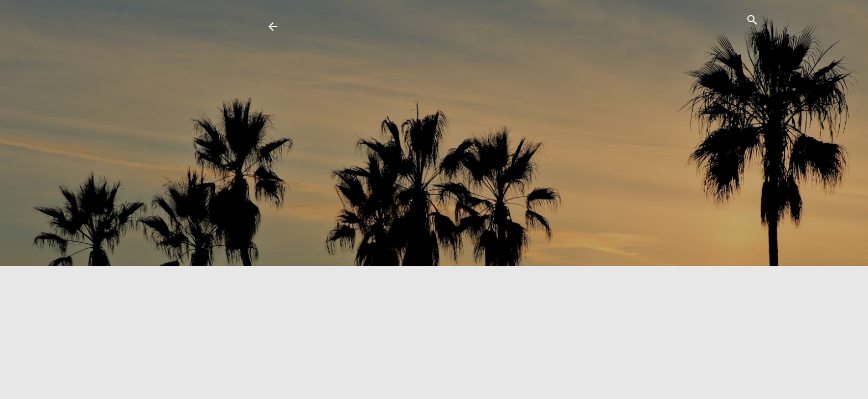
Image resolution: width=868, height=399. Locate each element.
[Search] (752, 22)
